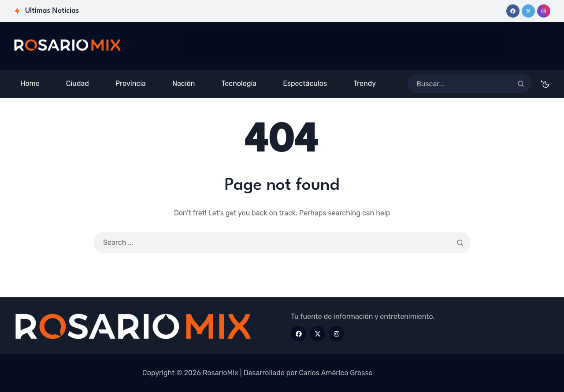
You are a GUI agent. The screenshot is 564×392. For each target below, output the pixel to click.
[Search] (521, 84)
